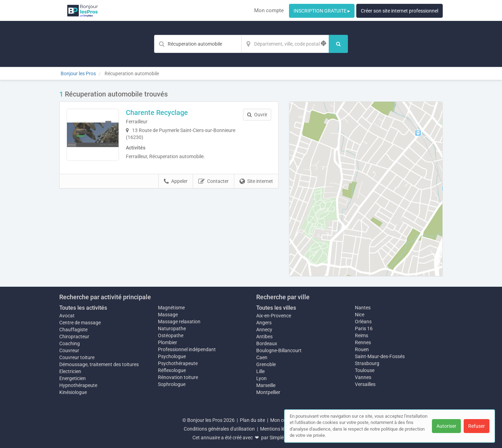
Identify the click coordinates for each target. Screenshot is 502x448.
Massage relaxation (179, 322)
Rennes (363, 342)
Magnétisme (171, 308)
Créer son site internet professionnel (400, 11)
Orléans (363, 322)
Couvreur (69, 350)
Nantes (363, 308)
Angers (264, 323)
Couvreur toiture (77, 357)
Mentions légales (278, 429)
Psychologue (172, 356)
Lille (260, 371)
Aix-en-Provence (274, 316)
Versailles (365, 384)
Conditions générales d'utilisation (219, 429)
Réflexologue (172, 370)
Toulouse (365, 370)
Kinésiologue (73, 392)
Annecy (264, 330)
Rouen (362, 349)
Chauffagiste (73, 330)
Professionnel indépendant (187, 349)
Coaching (70, 343)
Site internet (256, 181)
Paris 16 (364, 329)
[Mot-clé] (198, 44)
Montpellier (268, 392)
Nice (360, 315)
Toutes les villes (276, 308)
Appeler (176, 181)
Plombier (168, 342)
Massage (168, 315)
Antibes (264, 337)
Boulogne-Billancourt (279, 350)
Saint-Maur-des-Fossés (380, 356)
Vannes (363, 377)
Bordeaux (267, 343)
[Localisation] (285, 44)
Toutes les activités (83, 308)
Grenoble (266, 364)
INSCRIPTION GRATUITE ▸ (322, 11)
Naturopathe (172, 329)
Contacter (214, 181)
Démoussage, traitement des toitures (99, 364)
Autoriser (446, 426)
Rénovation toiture (178, 377)
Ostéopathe (171, 335)
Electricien (70, 371)
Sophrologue (172, 384)
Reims (362, 335)
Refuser (477, 426)
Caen (262, 357)
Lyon (261, 378)
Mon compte (269, 10)
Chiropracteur (74, 337)
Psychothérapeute (178, 363)
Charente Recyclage (157, 113)
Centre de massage (80, 323)
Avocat (67, 316)
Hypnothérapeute (78, 385)
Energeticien (73, 378)
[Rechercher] (338, 44)
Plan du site (252, 420)
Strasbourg (367, 363)
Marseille (266, 385)
